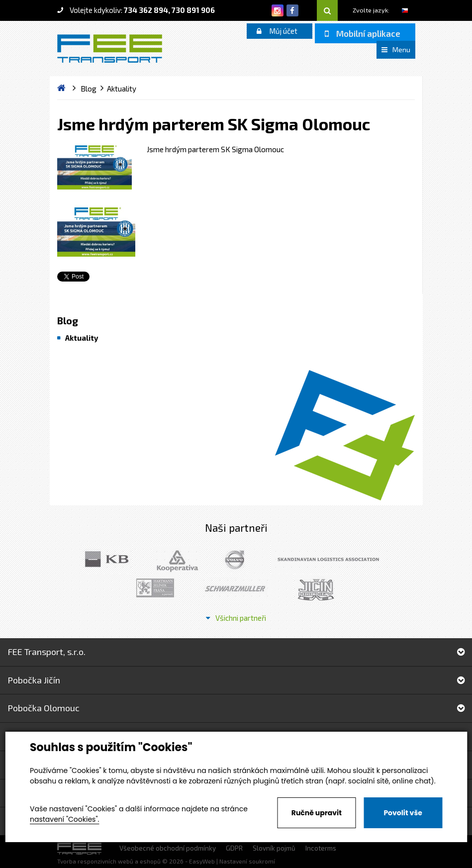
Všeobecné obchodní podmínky (168, 848)
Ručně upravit (317, 813)
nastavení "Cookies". (64, 819)
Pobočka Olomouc (236, 708)
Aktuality (82, 338)
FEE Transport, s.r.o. (236, 652)
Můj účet (277, 31)
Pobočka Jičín (236, 680)
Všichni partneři (236, 618)
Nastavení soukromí (247, 861)
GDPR (234, 848)
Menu (396, 49)
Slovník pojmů (274, 848)
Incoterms (321, 848)
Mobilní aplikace (363, 33)
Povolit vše (403, 813)
